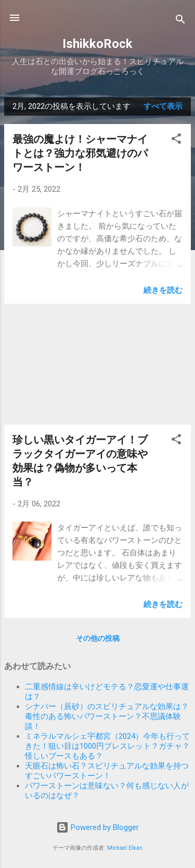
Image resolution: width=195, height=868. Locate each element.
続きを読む (163, 290)
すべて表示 (163, 106)
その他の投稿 (98, 638)
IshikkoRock (97, 44)
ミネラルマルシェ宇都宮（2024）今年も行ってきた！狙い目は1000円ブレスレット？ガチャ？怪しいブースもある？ (107, 746)
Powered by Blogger (97, 827)
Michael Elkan (125, 848)
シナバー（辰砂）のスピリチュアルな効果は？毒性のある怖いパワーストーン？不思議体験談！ (107, 716)
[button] (176, 140)
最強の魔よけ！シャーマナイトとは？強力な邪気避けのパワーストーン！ (80, 153)
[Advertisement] (97, 364)
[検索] (180, 21)
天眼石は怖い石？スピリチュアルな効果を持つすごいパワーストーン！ (107, 771)
